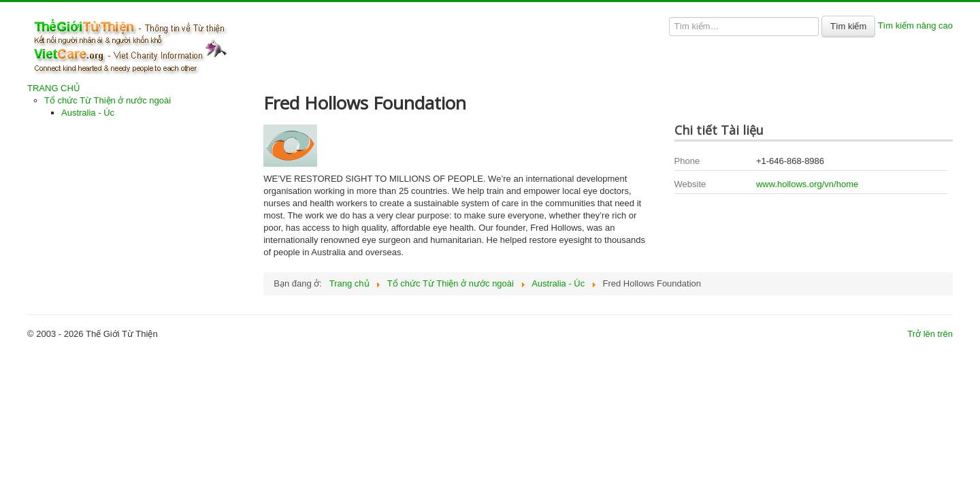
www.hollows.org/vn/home (807, 184)
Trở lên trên (930, 334)
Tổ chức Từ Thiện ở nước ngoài (108, 100)
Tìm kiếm (848, 26)
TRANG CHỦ (54, 88)
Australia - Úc (88, 113)
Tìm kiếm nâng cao (915, 26)
